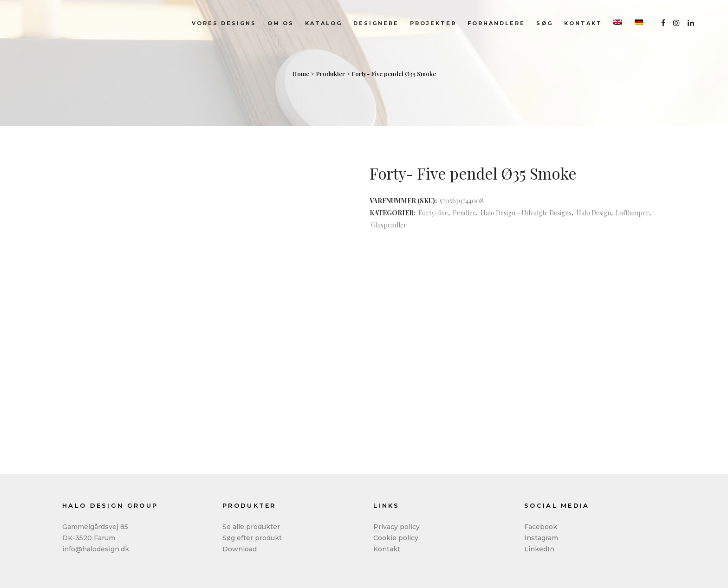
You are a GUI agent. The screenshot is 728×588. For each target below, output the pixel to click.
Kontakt (387, 549)
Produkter (330, 74)
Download (240, 549)
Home (301, 74)
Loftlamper (632, 213)
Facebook (541, 527)
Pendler (464, 213)
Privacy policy (396, 527)
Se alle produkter (251, 527)
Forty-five (433, 213)
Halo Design (594, 213)
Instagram (541, 538)
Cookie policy (396, 538)
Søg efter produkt (252, 538)
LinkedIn (539, 549)
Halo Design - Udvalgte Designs (526, 213)
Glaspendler (389, 225)
